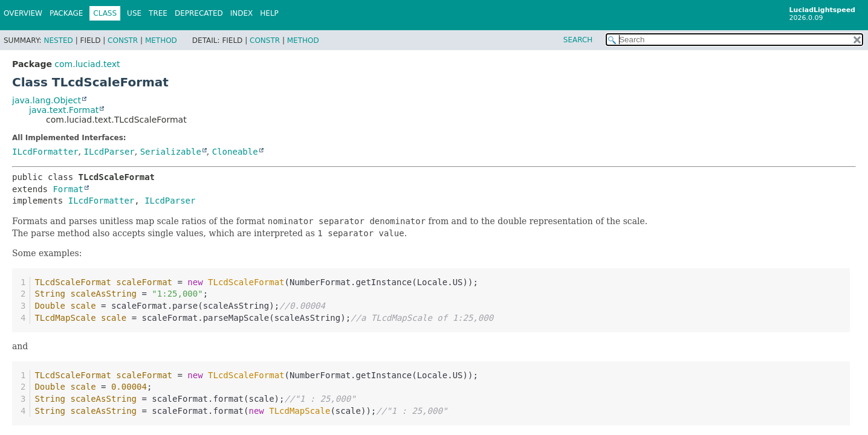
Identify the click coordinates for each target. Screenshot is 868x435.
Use (134, 13)
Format (68, 189)
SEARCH (578, 40)
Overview (23, 13)
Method (161, 40)
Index (242, 13)
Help (269, 13)
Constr (123, 40)
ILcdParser (109, 152)
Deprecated (199, 13)
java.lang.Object (47, 100)
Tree (158, 13)
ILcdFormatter (45, 152)
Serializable (171, 152)
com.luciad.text (87, 64)
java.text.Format (64, 110)
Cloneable (235, 152)
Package (66, 13)
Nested (58, 40)
